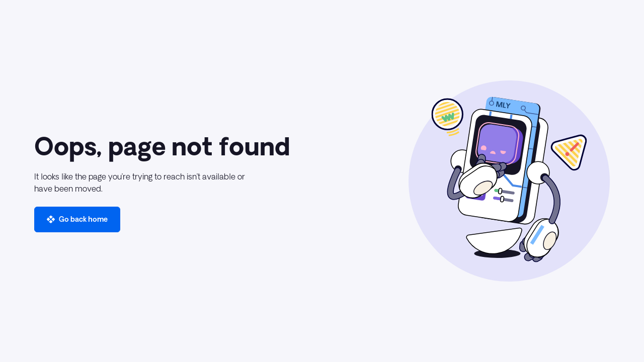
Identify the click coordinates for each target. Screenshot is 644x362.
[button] (77, 219)
